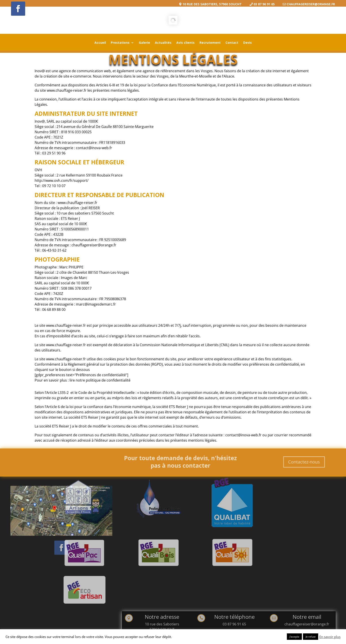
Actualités (163, 43)
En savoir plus (330, 637)
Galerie (144, 43)
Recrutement (210, 43)
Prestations (120, 43)
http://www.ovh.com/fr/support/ (73, 188)
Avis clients (185, 43)
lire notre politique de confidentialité (108, 367)
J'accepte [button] (294, 637)
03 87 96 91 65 (234, 624)
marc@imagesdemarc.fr (104, 299)
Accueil (100, 43)
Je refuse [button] (311, 637)
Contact (232, 43)
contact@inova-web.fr (102, 159)
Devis (247, 43)
